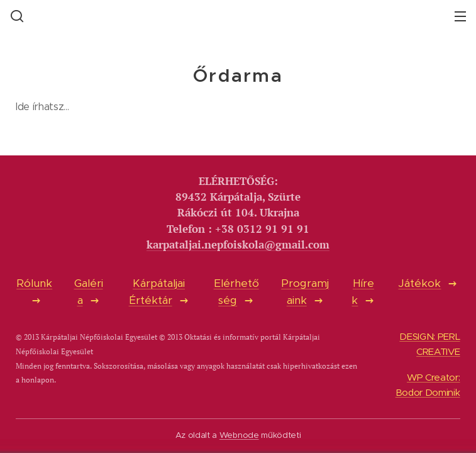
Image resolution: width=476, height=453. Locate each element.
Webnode (239, 435)
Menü (460, 16)
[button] (16, 16)
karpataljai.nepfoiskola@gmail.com (238, 245)
